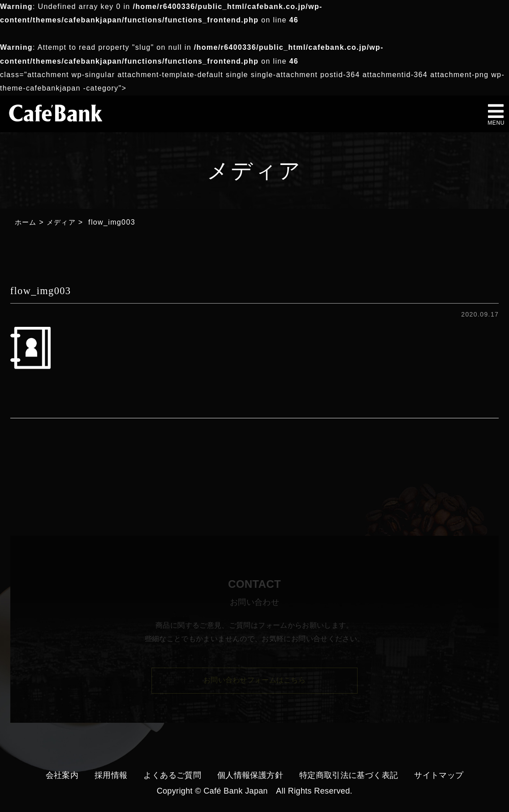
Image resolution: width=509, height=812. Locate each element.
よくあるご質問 (172, 775)
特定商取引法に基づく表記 (349, 775)
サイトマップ (439, 775)
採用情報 (111, 775)
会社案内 (62, 775)
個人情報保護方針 (250, 775)
